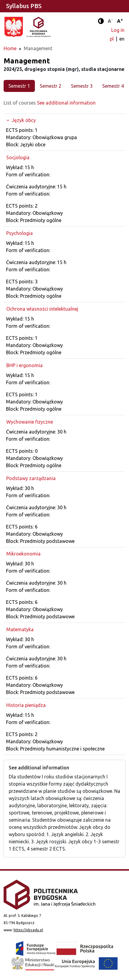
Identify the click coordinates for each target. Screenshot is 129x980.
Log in (118, 30)
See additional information (66, 103)
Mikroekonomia (23, 554)
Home (10, 48)
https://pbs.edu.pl (28, 930)
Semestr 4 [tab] (113, 86)
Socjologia (18, 157)
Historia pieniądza (26, 705)
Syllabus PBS (24, 6)
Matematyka (20, 629)
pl (112, 39)
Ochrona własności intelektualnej (42, 309)
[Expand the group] (64, 120)
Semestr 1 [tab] (19, 86)
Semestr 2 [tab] (51, 86)
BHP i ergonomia (25, 365)
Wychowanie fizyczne (30, 422)
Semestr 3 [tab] (82, 86)
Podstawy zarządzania (31, 478)
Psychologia (20, 233)
